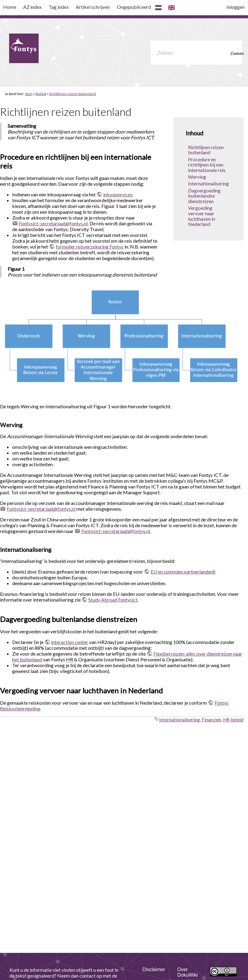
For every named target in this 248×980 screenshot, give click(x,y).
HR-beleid (233, 720)
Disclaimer (154, 969)
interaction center (70, 642)
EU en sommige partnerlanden (182, 572)
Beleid (41, 94)
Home (10, 7)
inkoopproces (118, 194)
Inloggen (236, 7)
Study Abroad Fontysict (113, 600)
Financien (211, 720)
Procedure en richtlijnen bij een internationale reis (207, 165)
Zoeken (234, 54)
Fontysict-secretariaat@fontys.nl (53, 223)
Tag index (59, 7)
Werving (197, 177)
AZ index (32, 7)
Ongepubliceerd (134, 7)
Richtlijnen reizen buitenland (73, 94)
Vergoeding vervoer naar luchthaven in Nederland (202, 216)
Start (29, 94)
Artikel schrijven (93, 7)
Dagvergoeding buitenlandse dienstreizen (204, 196)
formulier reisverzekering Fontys (90, 247)
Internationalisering (208, 183)
